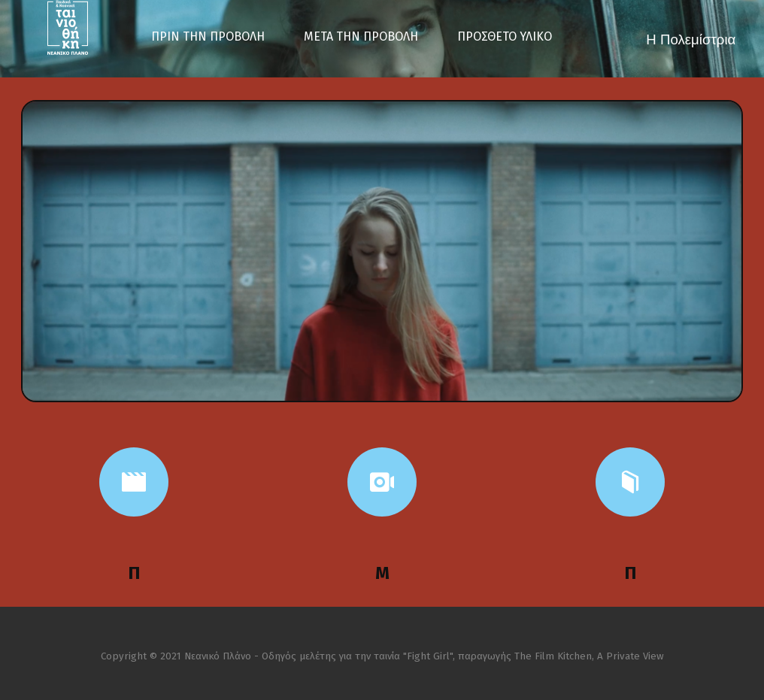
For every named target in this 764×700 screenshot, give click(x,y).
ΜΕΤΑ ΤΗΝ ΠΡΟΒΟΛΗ (361, 36)
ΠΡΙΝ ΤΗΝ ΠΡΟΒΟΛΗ (208, 36)
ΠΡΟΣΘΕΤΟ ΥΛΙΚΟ (505, 36)
